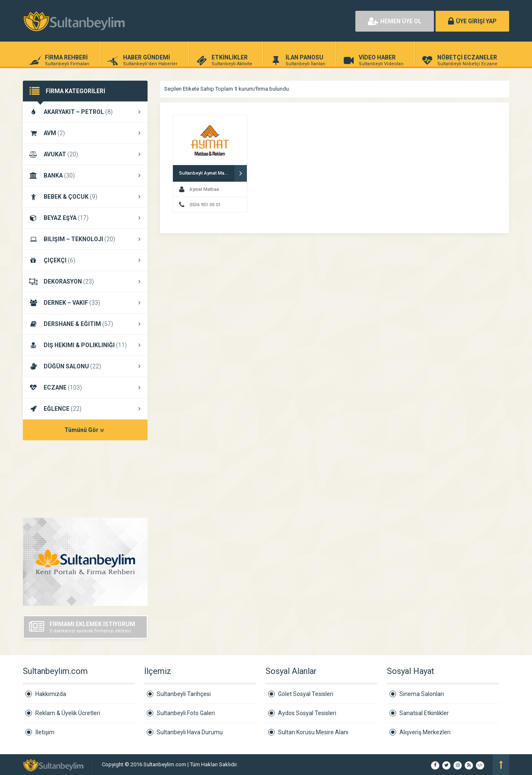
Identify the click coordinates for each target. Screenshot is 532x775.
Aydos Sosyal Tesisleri (307, 713)
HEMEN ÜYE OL (395, 21)
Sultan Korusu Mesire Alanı (313, 732)
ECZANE (85, 387)
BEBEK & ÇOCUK (85, 197)
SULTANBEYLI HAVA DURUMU (85, 480)
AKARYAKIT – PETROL (85, 112)
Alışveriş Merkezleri (425, 732)
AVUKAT (85, 154)
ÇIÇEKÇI (85, 260)
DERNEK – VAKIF (85, 303)
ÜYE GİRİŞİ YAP (472, 21)
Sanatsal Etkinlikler (424, 713)
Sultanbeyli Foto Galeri (186, 713)
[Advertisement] (254, 21)
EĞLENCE (85, 409)
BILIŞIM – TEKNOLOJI (85, 239)
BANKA (85, 175)
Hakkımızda (51, 694)
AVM (85, 133)
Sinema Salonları (422, 694)
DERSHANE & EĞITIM (85, 324)
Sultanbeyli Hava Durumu (190, 732)
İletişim (45, 732)
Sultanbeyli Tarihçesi (184, 694)
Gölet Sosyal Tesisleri (306, 694)
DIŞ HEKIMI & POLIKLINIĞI (85, 345)
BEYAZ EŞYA (85, 218)
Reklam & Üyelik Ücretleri (68, 713)
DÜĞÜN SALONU (85, 366)
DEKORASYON (85, 281)
